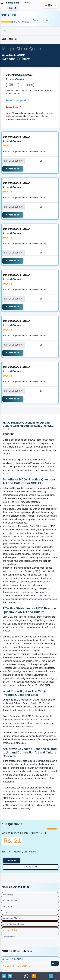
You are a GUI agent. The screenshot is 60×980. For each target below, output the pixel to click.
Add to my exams (40, 20)
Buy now (11, 860)
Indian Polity (8, 895)
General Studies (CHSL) (16, 966)
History (5, 912)
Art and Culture (11, 930)
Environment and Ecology (14, 924)
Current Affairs (9, 936)
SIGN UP (12, 8)
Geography (7, 906)
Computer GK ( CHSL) (13, 959)
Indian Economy (9, 900)
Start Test (13, 169)
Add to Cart (31, 867)
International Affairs (11, 918)
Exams (28, 2)
